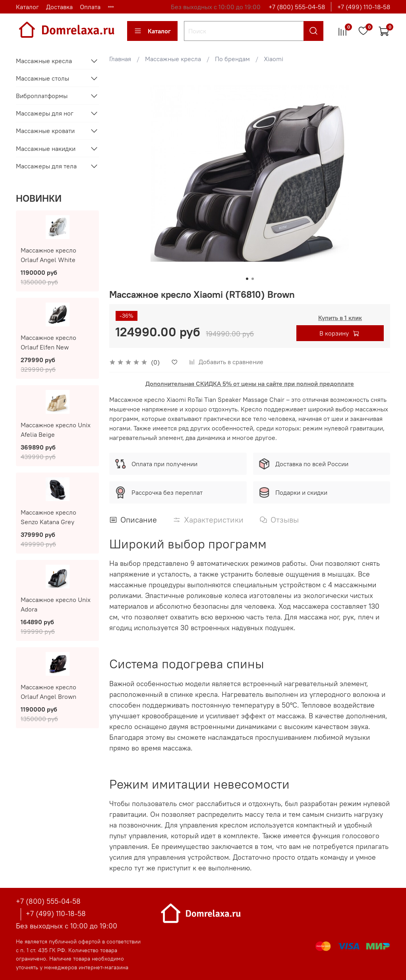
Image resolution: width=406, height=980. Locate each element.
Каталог (27, 7)
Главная (120, 59)
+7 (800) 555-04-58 (297, 7)
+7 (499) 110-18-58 (364, 7)
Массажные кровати (45, 131)
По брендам (232, 59)
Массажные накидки (46, 149)
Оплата (90, 7)
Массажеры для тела (46, 166)
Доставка (59, 7)
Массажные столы (43, 78)
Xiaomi (274, 59)
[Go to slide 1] (247, 279)
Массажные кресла (173, 59)
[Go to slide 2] (253, 279)
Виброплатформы (42, 96)
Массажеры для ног (45, 113)
